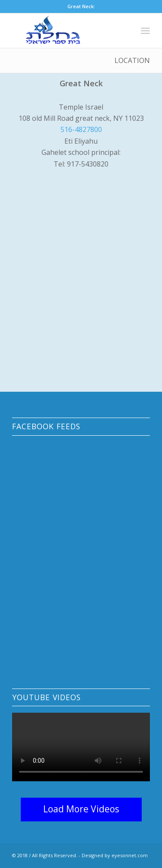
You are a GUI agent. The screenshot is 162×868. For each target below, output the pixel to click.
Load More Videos (81, 809)
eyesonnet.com (130, 855)
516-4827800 (81, 129)
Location (132, 60)
